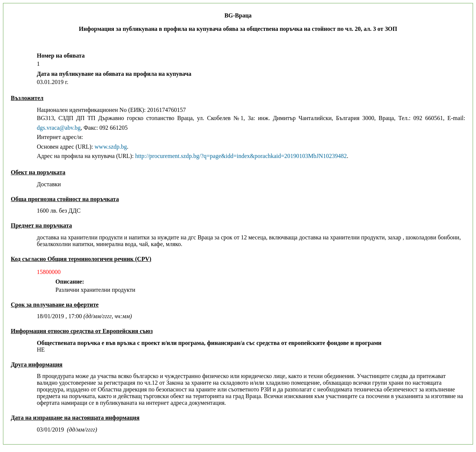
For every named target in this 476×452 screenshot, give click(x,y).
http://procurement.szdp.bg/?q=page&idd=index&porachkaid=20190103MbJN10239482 (241, 156)
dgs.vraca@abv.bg (59, 128)
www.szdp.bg (111, 147)
